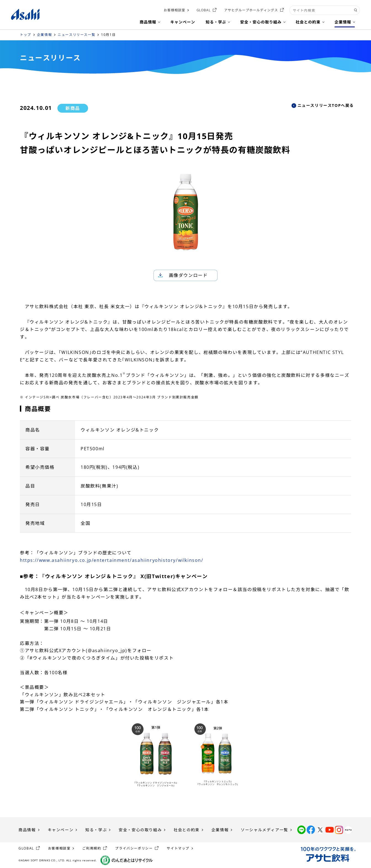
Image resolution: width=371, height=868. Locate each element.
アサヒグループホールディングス (251, 10)
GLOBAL (204, 10)
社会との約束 (187, 830)
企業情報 (44, 35)
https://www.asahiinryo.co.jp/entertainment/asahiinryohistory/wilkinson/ (112, 560)
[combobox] (325, 10)
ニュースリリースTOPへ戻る (326, 105)
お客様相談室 (174, 10)
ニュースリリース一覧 (76, 35)
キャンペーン (61, 830)
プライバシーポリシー (134, 848)
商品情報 (27, 830)
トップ (26, 35)
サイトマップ (178, 848)
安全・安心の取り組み (140, 830)
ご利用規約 (92, 848)
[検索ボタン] (356, 10)
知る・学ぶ (96, 830)
